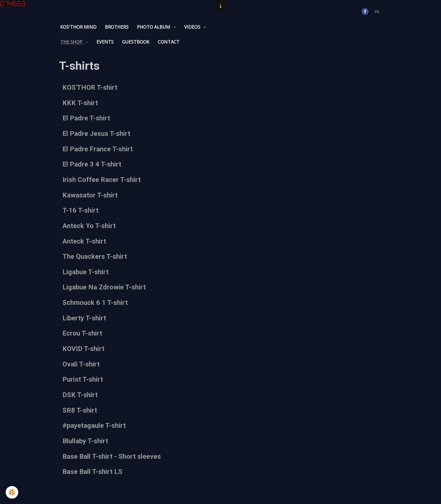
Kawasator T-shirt (90, 195)
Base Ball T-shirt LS (92, 472)
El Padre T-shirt (86, 118)
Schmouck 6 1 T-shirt (95, 303)
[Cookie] (12, 492)
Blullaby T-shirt (85, 441)
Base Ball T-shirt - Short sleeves (112, 456)
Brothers (117, 27)
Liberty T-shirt (84, 318)
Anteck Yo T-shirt (89, 226)
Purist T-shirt (83, 379)
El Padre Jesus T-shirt (96, 134)
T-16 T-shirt (80, 210)
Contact (169, 42)
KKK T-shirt (80, 103)
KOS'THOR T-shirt (90, 87)
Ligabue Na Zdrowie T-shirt (104, 287)
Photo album (154, 27)
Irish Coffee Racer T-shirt (102, 180)
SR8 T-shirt (80, 410)
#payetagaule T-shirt (94, 426)
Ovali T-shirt (81, 364)
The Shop (72, 42)
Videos (193, 27)
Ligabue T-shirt (85, 272)
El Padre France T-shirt (98, 149)
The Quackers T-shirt (95, 256)
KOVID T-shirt (83, 349)
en (377, 12)
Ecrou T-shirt (82, 333)
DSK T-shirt (80, 395)
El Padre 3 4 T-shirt (92, 164)
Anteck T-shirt (84, 241)
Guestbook (136, 42)
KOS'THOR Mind (78, 27)
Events (105, 42)
